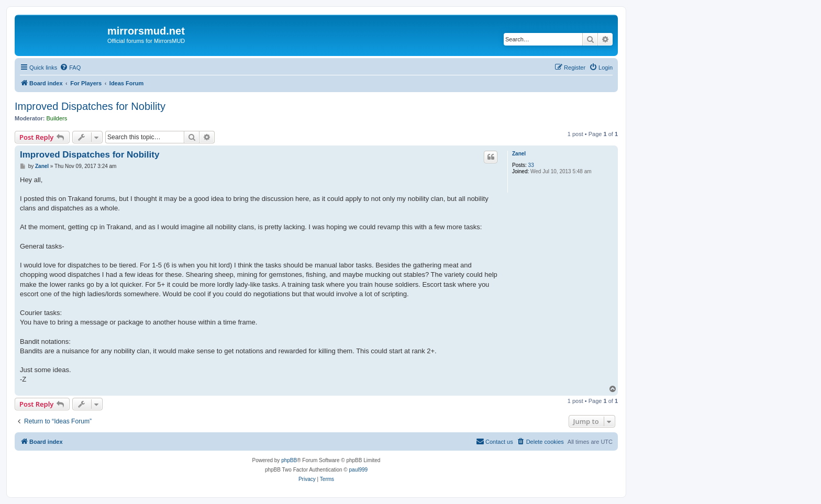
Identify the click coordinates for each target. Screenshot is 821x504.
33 (531, 165)
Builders (57, 118)
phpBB (289, 460)
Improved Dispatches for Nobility (90, 106)
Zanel (519, 154)
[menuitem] (70, 68)
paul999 (359, 470)
